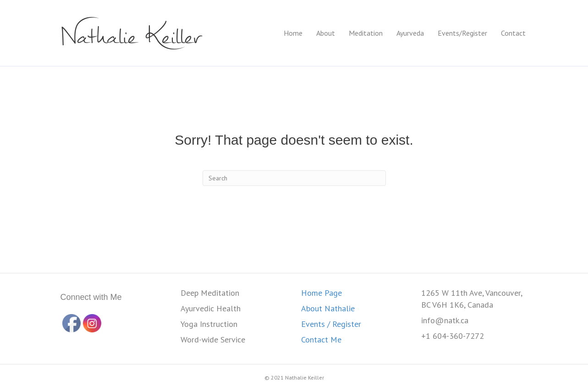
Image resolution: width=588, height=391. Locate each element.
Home (293, 33)
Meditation (366, 33)
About (326, 33)
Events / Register (331, 324)
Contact (513, 33)
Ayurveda (410, 33)
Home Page (321, 293)
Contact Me (321, 339)
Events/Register (462, 33)
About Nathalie (328, 308)
